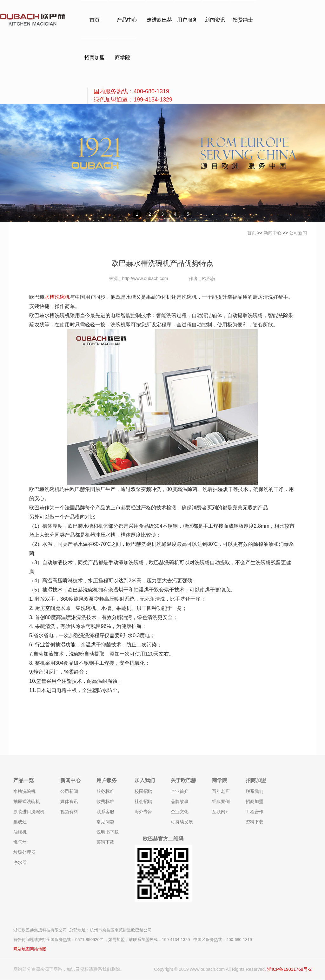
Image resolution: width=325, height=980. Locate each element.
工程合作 (255, 812)
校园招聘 (143, 791)
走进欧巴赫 (159, 20)
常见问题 (105, 822)
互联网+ (220, 812)
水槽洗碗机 (57, 297)
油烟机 (20, 832)
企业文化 (180, 812)
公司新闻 (298, 233)
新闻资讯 (215, 20)
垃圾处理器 (24, 852)
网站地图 (22, 949)
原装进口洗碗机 (29, 812)
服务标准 (105, 791)
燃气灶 (20, 842)
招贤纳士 (243, 20)
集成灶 (20, 822)
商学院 (123, 58)
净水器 (20, 862)
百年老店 (221, 791)
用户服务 (187, 20)
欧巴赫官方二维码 (163, 839)
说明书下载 (108, 832)
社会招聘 (143, 801)
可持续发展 (182, 822)
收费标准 (105, 801)
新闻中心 (273, 233)
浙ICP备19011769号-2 (289, 969)
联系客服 (105, 812)
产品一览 (23, 780)
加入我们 (145, 780)
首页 (95, 20)
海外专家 (143, 812)
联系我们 (255, 791)
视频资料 (69, 812)
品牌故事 (180, 801)
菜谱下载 (105, 842)
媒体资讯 (69, 801)
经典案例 (221, 801)
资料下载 (255, 822)
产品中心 (127, 20)
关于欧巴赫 (183, 780)
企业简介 (180, 791)
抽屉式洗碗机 (27, 801)
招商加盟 (95, 58)
